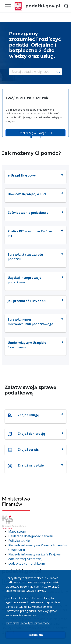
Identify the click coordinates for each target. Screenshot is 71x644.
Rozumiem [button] (36, 635)
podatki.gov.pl (37, 6)
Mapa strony (17, 532)
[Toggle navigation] (8, 6)
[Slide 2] (36, 137)
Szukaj (59, 72)
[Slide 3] (40, 137)
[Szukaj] (32, 72)
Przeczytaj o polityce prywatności (28, 623)
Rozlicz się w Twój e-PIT (36, 133)
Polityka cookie (19, 541)
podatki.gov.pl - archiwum (27, 563)
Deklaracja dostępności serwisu (31, 536)
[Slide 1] (31, 137)
